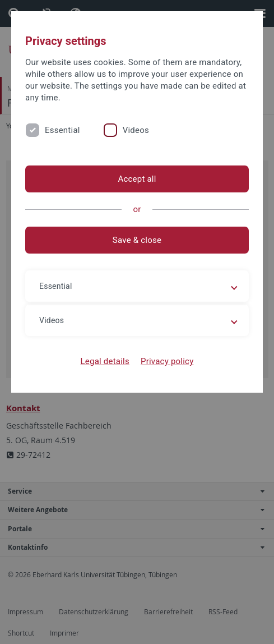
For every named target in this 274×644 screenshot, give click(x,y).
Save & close (137, 240)
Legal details (105, 361)
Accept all (137, 179)
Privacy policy (167, 361)
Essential (62, 130)
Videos (136, 130)
